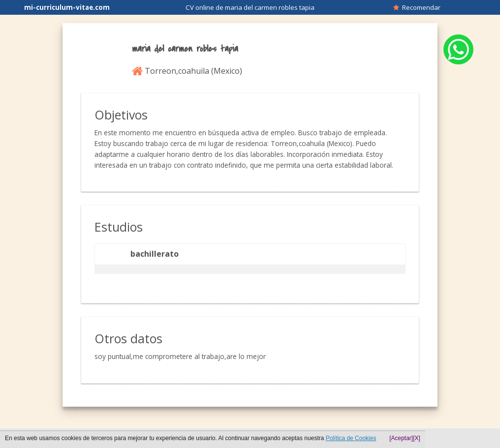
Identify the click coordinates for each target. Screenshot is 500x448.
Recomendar (417, 7)
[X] (417, 438)
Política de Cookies (351, 438)
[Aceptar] (401, 438)
